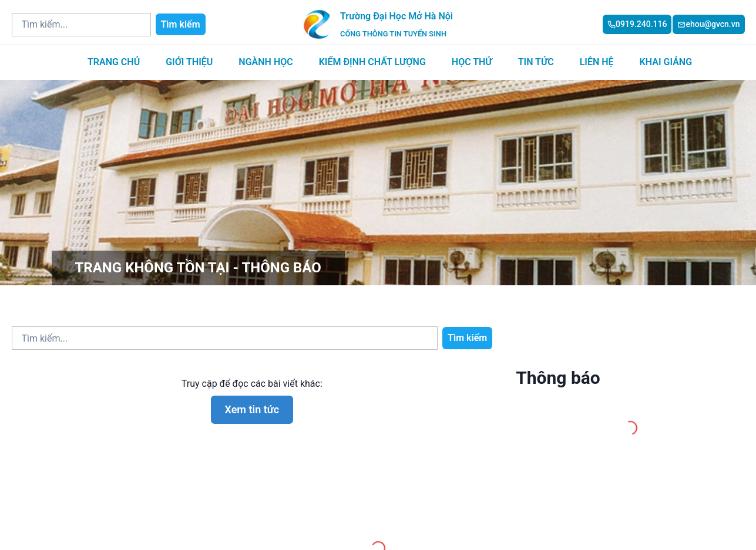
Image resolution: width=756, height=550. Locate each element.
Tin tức (536, 62)
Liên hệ (597, 62)
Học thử (472, 62)
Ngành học (266, 62)
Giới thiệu (189, 62)
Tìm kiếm (181, 24)
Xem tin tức (252, 409)
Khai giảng (666, 62)
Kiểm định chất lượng (372, 62)
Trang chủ (114, 62)
